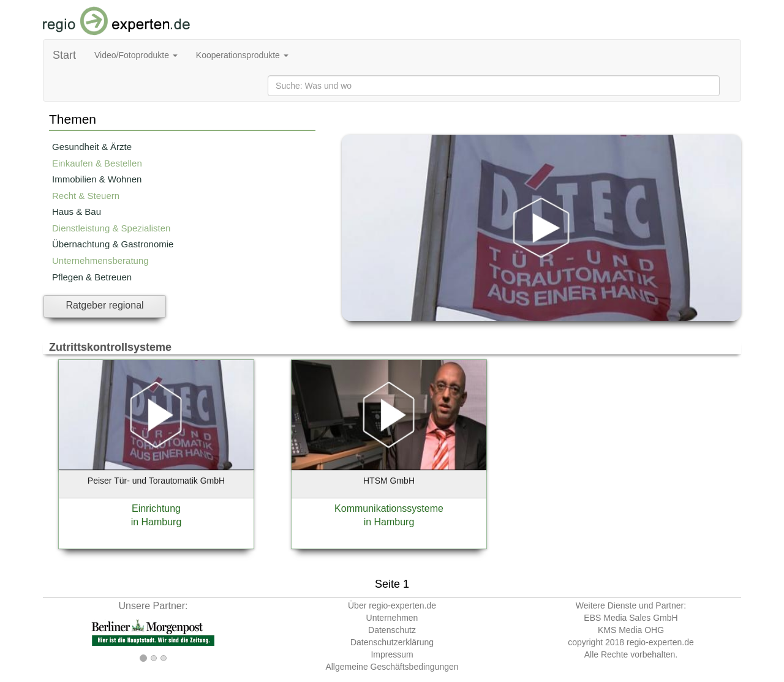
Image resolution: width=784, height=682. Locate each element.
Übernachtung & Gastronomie (113, 244)
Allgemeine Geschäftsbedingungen (392, 667)
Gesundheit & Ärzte (92, 147)
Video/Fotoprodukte (136, 55)
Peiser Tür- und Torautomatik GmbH (156, 481)
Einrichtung (156, 508)
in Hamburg (156, 522)
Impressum (392, 654)
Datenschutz (392, 630)
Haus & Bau (77, 212)
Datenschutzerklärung (392, 642)
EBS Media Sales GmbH (631, 618)
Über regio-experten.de (392, 605)
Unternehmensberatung (100, 260)
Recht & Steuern (86, 196)
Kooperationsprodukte (242, 55)
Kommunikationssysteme (389, 508)
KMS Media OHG (631, 630)
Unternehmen (392, 618)
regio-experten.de (660, 642)
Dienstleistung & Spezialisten (111, 228)
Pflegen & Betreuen (92, 277)
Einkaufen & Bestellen (97, 163)
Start (64, 55)
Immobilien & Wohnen (97, 179)
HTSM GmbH (389, 481)
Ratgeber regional (104, 305)
